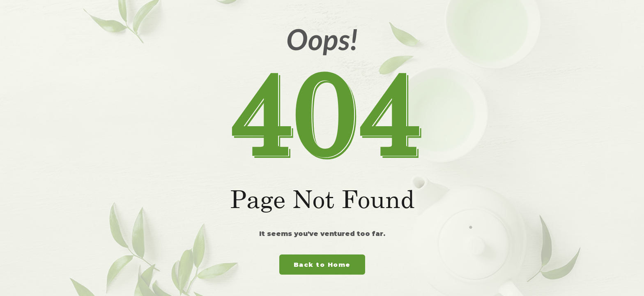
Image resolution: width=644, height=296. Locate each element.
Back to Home (322, 265)
